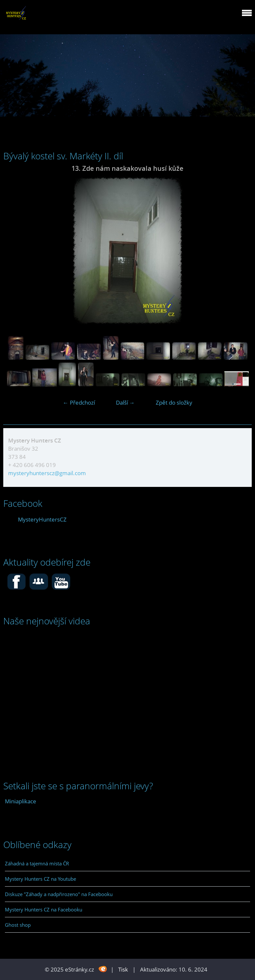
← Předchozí (79, 402)
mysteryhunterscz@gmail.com (47, 473)
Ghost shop (18, 925)
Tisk (123, 969)
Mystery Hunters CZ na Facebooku (44, 909)
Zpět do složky (174, 402)
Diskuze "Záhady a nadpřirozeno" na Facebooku (59, 894)
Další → (125, 402)
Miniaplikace (21, 801)
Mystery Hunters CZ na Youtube (40, 879)
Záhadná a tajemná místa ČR (37, 863)
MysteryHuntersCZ (42, 519)
